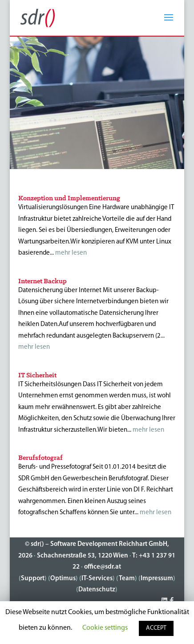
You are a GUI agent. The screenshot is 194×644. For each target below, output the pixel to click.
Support (33, 579)
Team (127, 579)
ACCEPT (156, 628)
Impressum (157, 579)
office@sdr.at (103, 567)
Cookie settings (105, 628)
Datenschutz (97, 590)
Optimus (63, 579)
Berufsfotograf (40, 458)
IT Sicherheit (37, 376)
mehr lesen (71, 253)
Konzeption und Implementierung (69, 198)
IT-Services (97, 579)
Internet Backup (42, 281)
